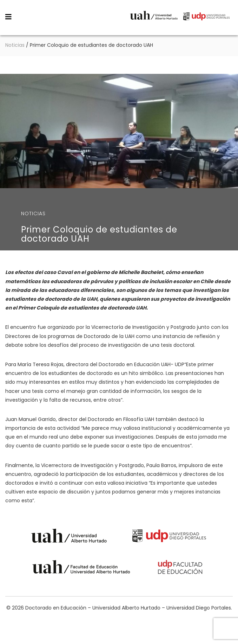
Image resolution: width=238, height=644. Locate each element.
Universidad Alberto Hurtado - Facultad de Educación (81, 568)
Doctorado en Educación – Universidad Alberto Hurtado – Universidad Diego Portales (59, 17)
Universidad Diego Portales (206, 17)
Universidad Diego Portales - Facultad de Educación (180, 568)
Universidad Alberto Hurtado (154, 17)
